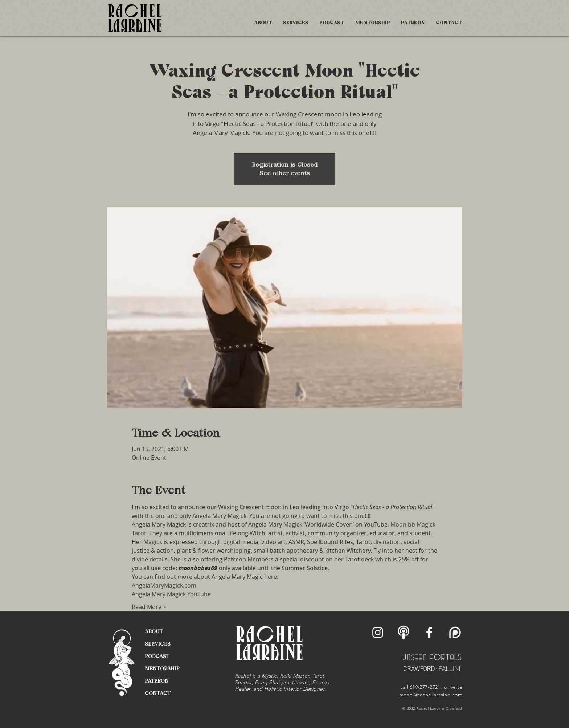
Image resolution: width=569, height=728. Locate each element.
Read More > (149, 607)
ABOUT (154, 631)
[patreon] (455, 633)
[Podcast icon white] (404, 633)
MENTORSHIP (162, 668)
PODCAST (157, 656)
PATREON (157, 681)
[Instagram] (378, 633)
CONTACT (158, 693)
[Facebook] (429, 633)
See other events (285, 173)
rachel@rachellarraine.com (431, 695)
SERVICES (158, 644)
